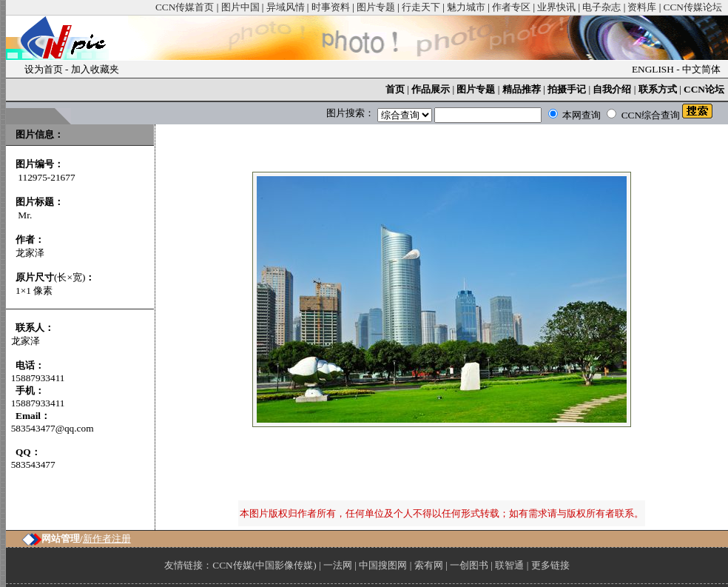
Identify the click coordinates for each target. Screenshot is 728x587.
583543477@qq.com (53, 428)
